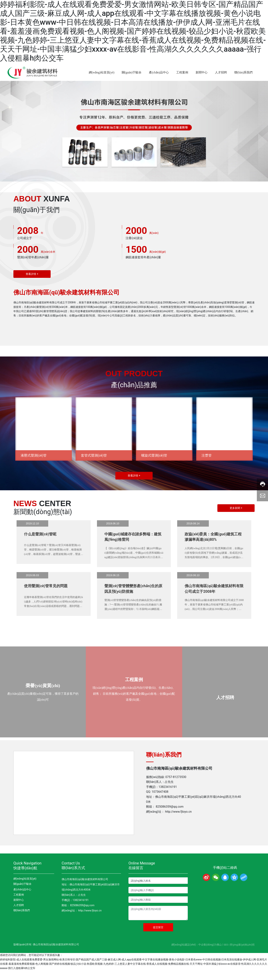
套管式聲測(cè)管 (94, 466)
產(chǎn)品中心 (22, 899)
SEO (226, 954)
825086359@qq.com (170, 816)
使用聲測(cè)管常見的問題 (46, 598)
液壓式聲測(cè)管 (34, 466)
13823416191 (168, 796)
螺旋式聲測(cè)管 (154, 466)
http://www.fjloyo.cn (178, 821)
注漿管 (207, 466)
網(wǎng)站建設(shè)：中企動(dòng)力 (194, 954)
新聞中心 (19, 909)
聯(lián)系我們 (22, 920)
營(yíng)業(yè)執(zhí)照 (242, 954)
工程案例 (134, 687)
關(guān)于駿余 (22, 893)
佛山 (219, 954)
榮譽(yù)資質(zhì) (43, 692)
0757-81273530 (176, 786)
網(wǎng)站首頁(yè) (25, 888)
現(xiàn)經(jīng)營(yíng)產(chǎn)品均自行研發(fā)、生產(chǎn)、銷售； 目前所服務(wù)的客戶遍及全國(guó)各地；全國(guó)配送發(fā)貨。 (134, 701)
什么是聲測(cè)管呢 (40, 545)
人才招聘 (225, 704)
